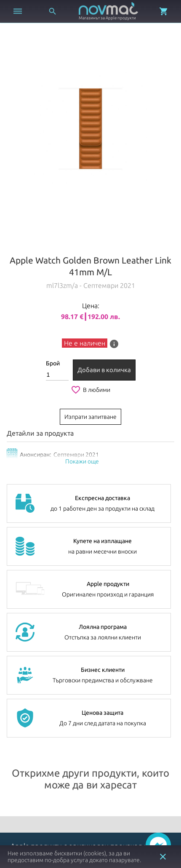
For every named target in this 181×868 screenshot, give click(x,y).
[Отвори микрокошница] (164, 11)
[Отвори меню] (18, 11)
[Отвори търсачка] (53, 11)
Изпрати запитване (90, 417)
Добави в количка (104, 370)
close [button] (163, 857)
